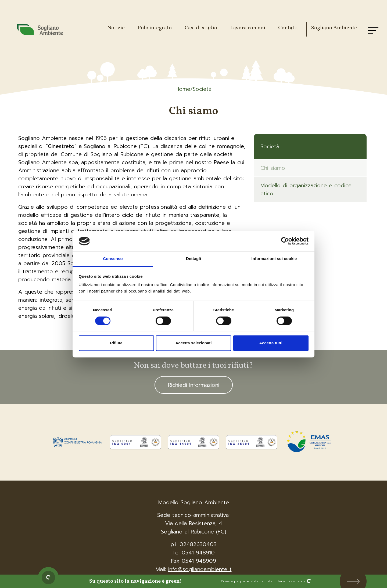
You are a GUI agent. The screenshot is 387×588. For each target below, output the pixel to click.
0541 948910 (198, 553)
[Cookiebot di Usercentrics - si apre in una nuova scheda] (285, 241)
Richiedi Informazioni (194, 385)
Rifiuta (116, 343)
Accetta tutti (271, 343)
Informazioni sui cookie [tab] (274, 259)
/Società (201, 89)
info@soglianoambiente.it (200, 569)
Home (183, 89)
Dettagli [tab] (193, 259)
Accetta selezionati (193, 343)
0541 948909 (199, 561)
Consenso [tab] (113, 259)
